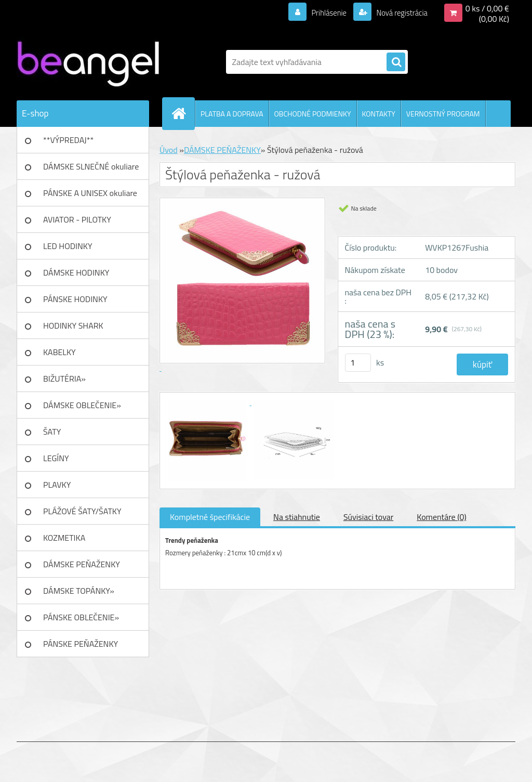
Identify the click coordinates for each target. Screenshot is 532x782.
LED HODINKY (68, 246)
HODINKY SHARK (73, 325)
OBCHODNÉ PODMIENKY (313, 114)
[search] (396, 62)
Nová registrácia (399, 12)
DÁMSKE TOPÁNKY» (79, 591)
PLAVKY (57, 485)
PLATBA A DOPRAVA (232, 114)
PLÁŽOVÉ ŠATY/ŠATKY (82, 511)
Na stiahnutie (297, 517)
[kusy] (358, 363)
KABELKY (59, 352)
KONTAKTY (379, 114)
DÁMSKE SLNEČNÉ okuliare (91, 166)
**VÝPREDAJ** (68, 140)
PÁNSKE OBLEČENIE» (81, 617)
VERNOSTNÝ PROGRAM (443, 114)
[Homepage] (183, 113)
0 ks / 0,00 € (487, 8)
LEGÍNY (56, 458)
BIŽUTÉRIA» (64, 379)
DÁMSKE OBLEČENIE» (82, 405)
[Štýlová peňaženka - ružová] (208, 402)
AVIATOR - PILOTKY (77, 219)
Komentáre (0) (441, 517)
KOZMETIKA (64, 538)
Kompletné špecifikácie (210, 517)
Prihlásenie (322, 12)
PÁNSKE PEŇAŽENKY (81, 644)
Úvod (169, 150)
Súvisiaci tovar (368, 517)
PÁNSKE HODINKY (75, 299)
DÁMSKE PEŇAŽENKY (82, 564)
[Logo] (88, 62)
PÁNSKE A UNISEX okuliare (90, 193)
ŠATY (52, 432)
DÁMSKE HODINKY (76, 272)
